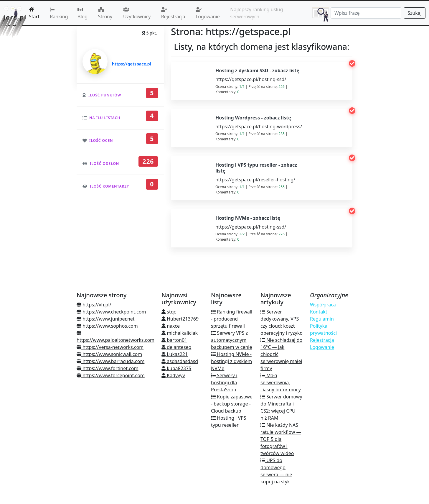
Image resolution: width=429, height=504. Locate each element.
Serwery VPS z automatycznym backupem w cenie (231, 340)
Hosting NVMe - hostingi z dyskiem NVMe (231, 361)
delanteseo (176, 347)
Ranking (59, 13)
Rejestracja (173, 13)
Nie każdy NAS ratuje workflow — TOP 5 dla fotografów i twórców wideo (281, 439)
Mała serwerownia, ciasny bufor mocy (281, 382)
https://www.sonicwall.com (109, 354)
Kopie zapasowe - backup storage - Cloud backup (232, 404)
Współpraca (323, 305)
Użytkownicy (137, 13)
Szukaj (415, 13)
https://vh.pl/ (94, 305)
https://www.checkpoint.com (111, 312)
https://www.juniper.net (106, 319)
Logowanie (208, 13)
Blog (82, 13)
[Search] (366, 13)
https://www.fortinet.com (108, 368)
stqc (169, 312)
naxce (171, 326)
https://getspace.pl (132, 64)
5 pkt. (150, 33)
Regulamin (322, 319)
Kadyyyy (173, 375)
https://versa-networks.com (110, 347)
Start (34, 13)
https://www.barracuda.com (110, 361)
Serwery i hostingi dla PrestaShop (224, 382)
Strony (105, 13)
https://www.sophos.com (107, 326)
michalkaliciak (180, 333)
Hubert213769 (180, 319)
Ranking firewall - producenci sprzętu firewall (232, 319)
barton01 (174, 340)
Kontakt (319, 312)
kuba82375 (176, 368)
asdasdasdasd (180, 361)
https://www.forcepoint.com (111, 375)
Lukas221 (175, 354)
